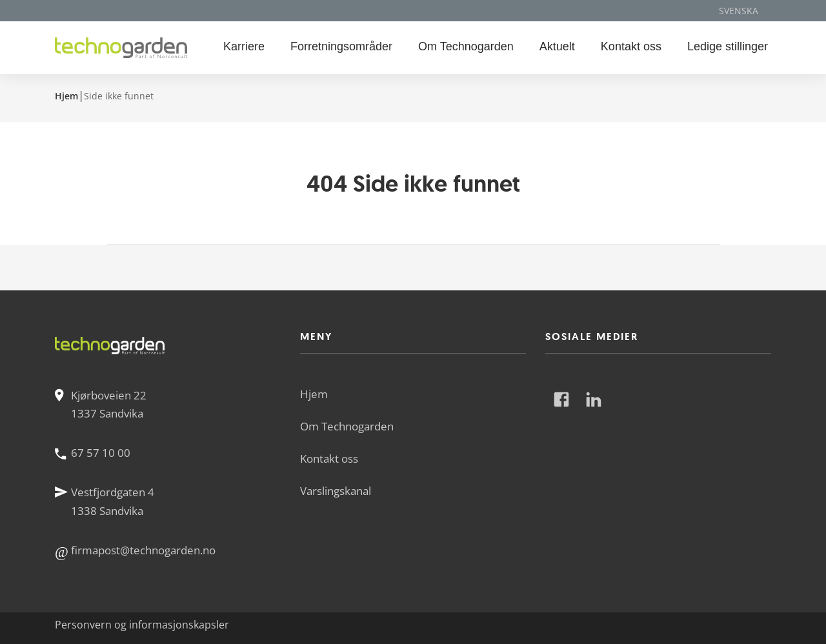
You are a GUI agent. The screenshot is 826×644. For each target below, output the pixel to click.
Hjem (66, 96)
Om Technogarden (466, 46)
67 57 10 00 (101, 453)
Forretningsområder (341, 46)
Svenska (739, 11)
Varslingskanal (336, 491)
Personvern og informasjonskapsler (142, 625)
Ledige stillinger (728, 46)
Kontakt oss (631, 46)
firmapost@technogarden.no (143, 550)
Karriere (244, 46)
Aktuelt (557, 46)
